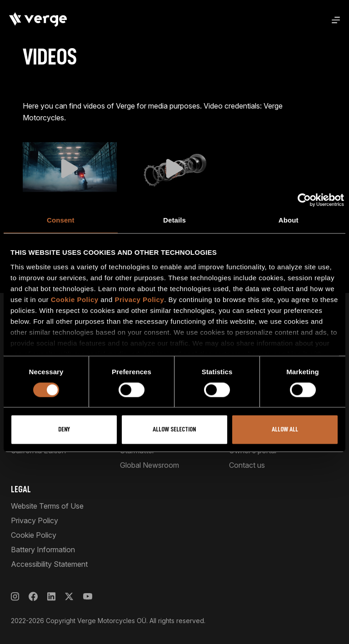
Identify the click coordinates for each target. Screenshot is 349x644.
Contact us (247, 465)
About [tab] (289, 220)
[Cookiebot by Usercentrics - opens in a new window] (304, 200)
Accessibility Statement (49, 564)
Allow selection (174, 430)
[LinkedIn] (51, 597)
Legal (21, 489)
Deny (64, 430)
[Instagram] (15, 597)
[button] (70, 168)
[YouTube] (87, 597)
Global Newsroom (150, 465)
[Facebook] (33, 597)
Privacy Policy (139, 300)
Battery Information (43, 550)
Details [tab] (174, 220)
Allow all (285, 430)
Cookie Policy (75, 300)
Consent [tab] (61, 220)
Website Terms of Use (47, 506)
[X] (69, 597)
